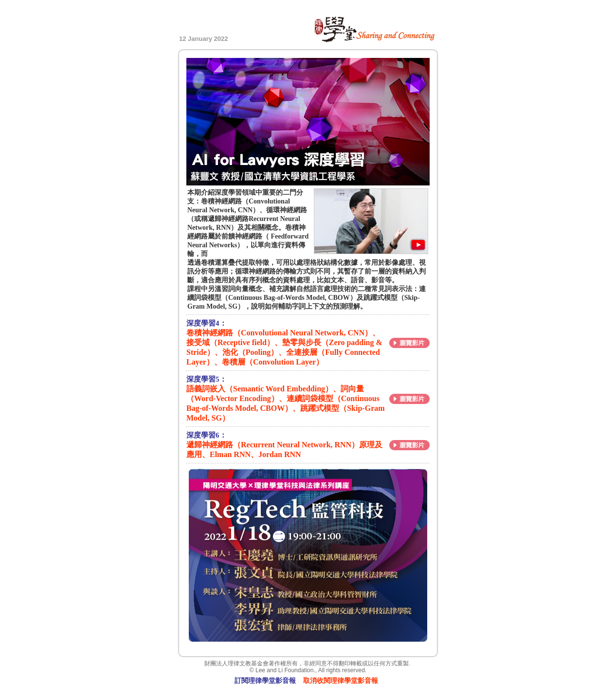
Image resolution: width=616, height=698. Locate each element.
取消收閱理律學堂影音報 (341, 681)
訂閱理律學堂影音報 (265, 681)
